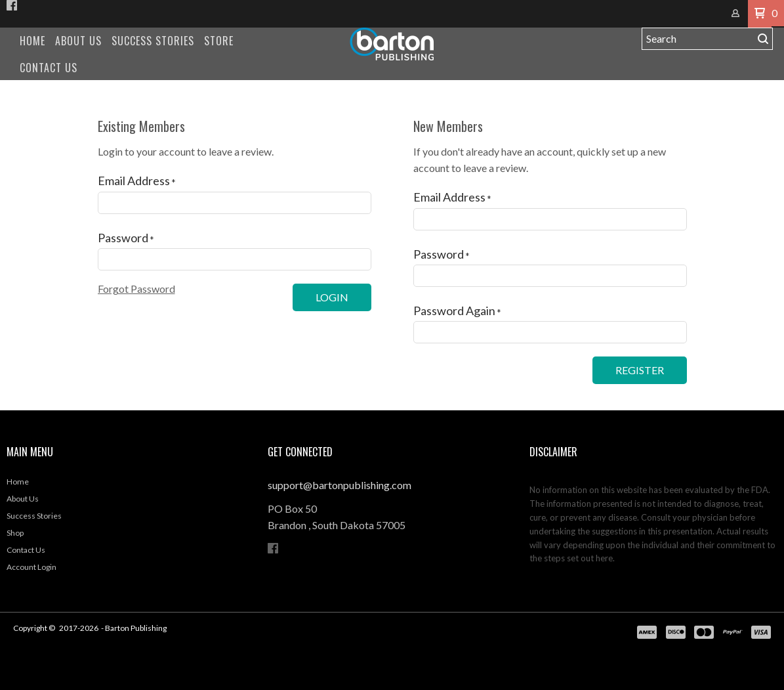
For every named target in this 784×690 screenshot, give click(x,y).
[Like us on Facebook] (12, 5)
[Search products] (698, 39)
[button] (760, 14)
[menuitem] (32, 41)
